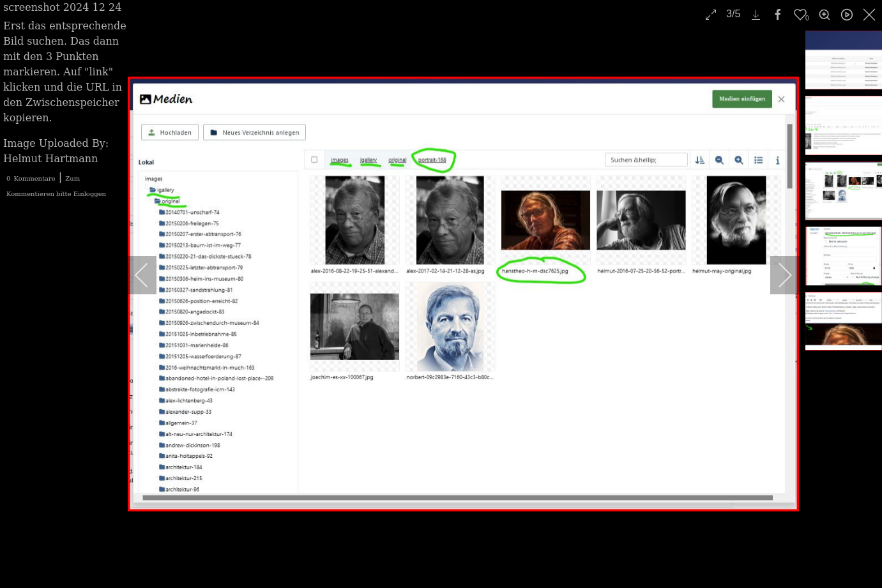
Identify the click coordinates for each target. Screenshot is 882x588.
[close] (871, 15)
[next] (777, 275)
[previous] (150, 275)
